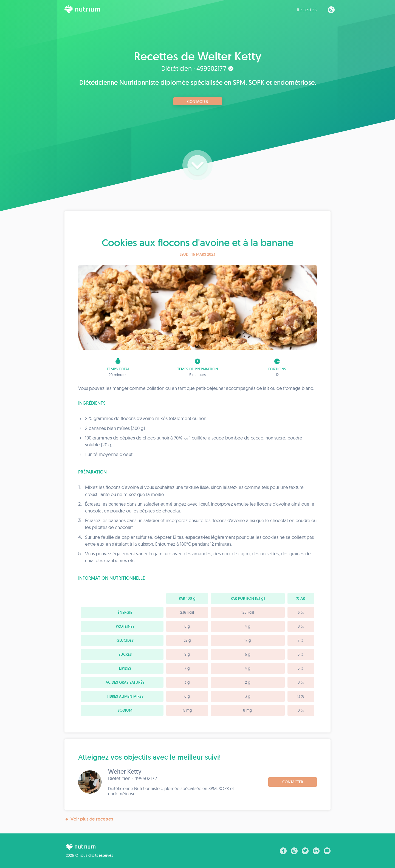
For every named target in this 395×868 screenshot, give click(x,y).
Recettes (307, 9)
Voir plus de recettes (89, 819)
